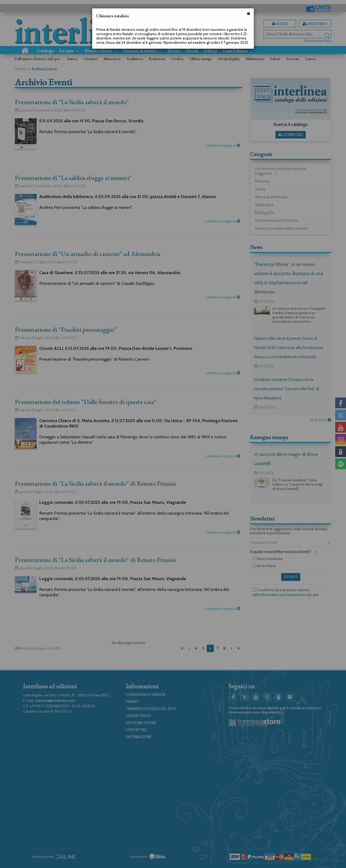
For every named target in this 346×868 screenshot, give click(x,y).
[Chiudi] (249, 14)
